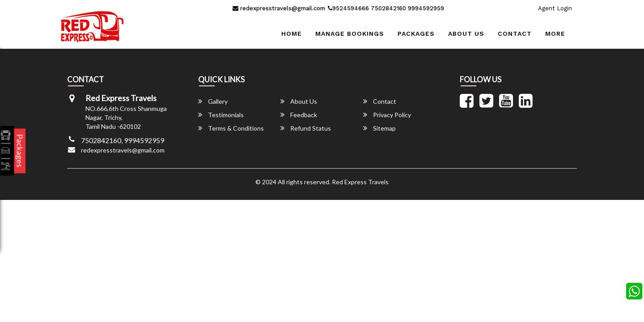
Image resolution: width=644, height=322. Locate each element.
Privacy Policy (387, 115)
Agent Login (555, 8)
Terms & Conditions (231, 128)
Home (292, 34)
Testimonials (221, 115)
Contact (515, 34)
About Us (466, 34)
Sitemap (379, 128)
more (555, 34)
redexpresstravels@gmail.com (279, 8)
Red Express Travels (360, 182)
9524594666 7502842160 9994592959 (386, 8)
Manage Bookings (350, 34)
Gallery (213, 101)
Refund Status (306, 128)
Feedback (299, 115)
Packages (416, 34)
